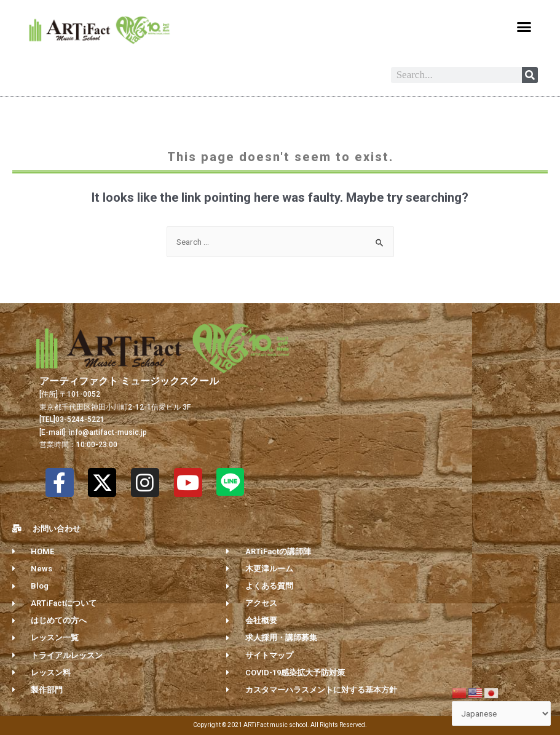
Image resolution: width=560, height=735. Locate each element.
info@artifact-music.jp (107, 432)
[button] (524, 27)
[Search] (530, 75)
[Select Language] (502, 714)
